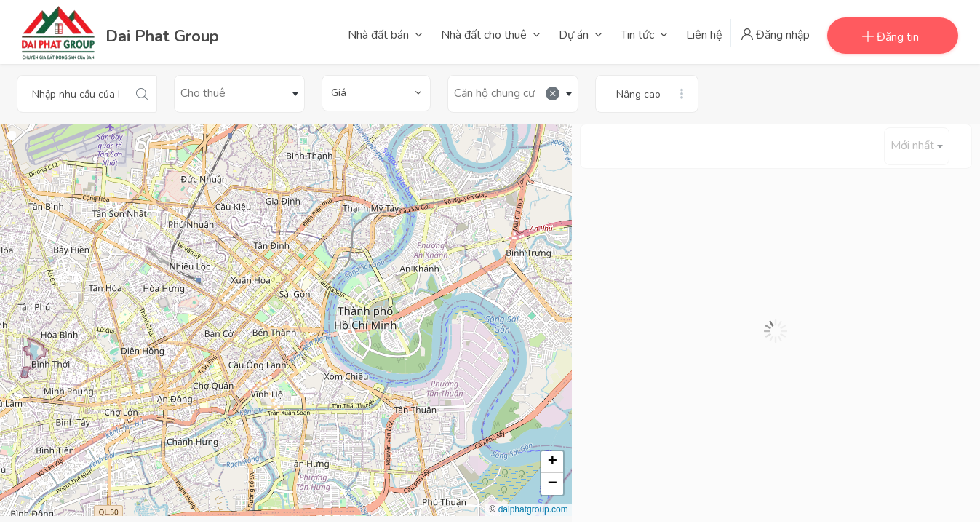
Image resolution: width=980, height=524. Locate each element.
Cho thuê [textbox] (203, 93)
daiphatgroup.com (533, 509)
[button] (552, 462)
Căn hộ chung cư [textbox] (507, 94)
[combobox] (239, 94)
